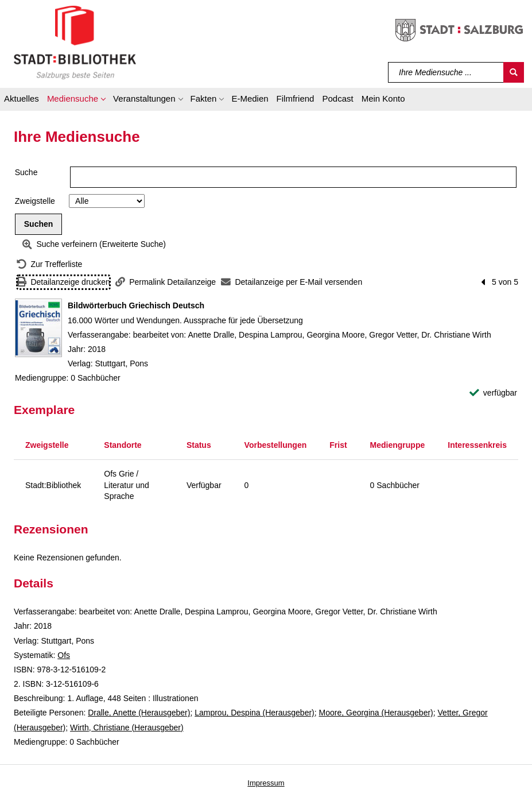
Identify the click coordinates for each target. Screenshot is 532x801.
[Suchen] (514, 72)
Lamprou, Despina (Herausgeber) (255, 713)
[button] (76, 100)
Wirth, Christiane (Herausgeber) (127, 728)
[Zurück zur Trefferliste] (49, 264)
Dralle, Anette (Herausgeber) (139, 713)
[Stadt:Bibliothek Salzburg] (75, 42)
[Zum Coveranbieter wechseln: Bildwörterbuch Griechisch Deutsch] (38, 328)
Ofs (64, 655)
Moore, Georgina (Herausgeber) (376, 713)
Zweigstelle (35, 201)
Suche (26, 172)
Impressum (266, 783)
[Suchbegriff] (446, 72)
